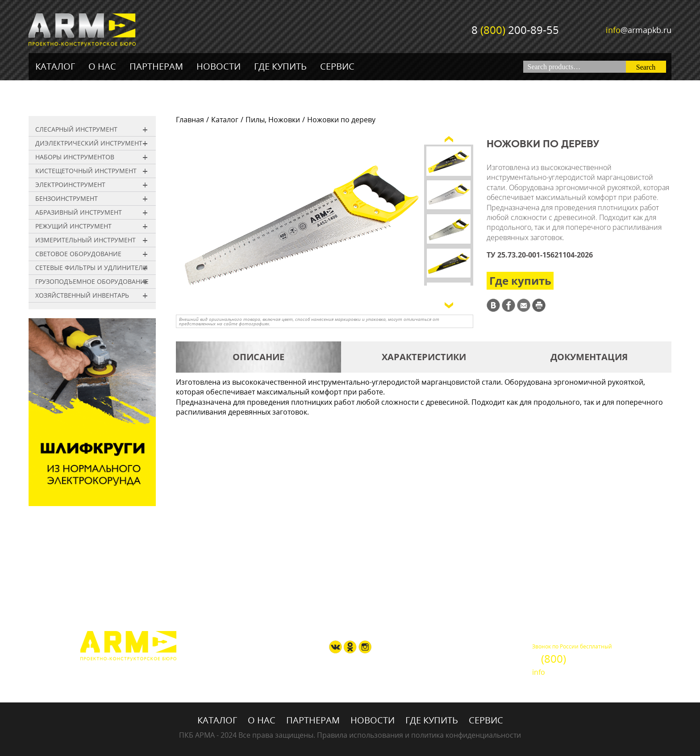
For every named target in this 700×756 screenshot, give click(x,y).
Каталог (55, 66)
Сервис (337, 66)
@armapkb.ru (639, 30)
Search (646, 67)
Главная (190, 120)
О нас (102, 66)
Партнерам (156, 66)
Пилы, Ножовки (273, 120)
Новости (219, 66)
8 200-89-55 (515, 30)
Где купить (280, 66)
